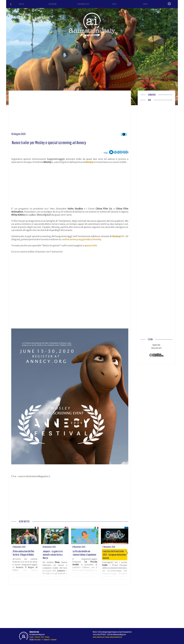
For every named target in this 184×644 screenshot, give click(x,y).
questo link (91, 245)
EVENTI (145, 4)
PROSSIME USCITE (83, 4)
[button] (127, 553)
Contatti (37, 637)
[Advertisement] (70, 112)
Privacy (47, 637)
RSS (43, 637)
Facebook (54, 640)
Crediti (31, 637)
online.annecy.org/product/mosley (82, 239)
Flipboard (47, 640)
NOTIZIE (22, 4)
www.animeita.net (99, 637)
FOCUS (114, 4)
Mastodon (38, 640)
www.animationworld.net (114, 637)
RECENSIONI (53, 4)
